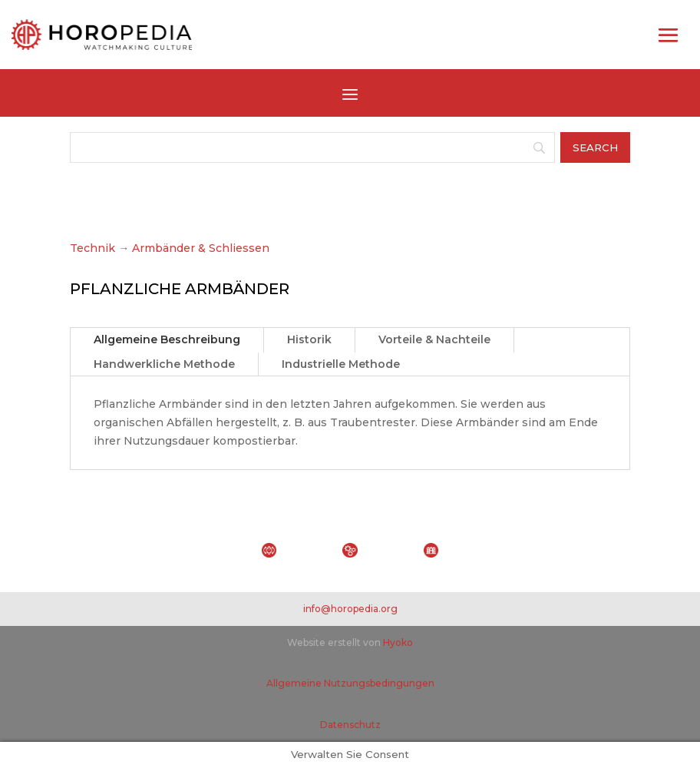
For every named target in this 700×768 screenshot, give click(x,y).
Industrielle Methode (341, 364)
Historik (309, 339)
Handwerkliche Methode (164, 364)
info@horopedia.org (350, 609)
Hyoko (398, 642)
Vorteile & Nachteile (434, 339)
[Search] (312, 147)
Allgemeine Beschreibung (167, 339)
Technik (92, 248)
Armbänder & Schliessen (201, 248)
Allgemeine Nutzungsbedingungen (350, 683)
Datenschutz (350, 725)
